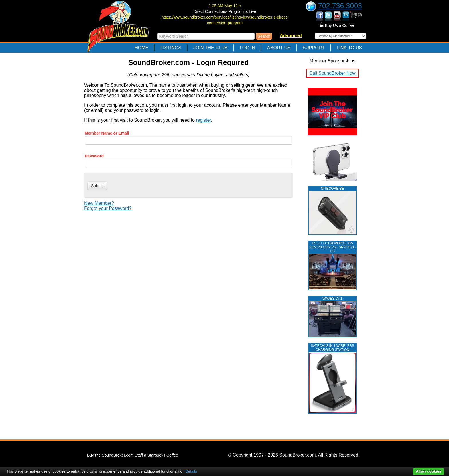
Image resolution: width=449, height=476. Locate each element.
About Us (279, 48)
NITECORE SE (332, 189)
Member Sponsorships (332, 61)
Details (191, 471)
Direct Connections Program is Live (225, 11)
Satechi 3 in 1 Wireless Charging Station (332, 348)
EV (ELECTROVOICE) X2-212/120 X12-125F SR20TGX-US (332, 247)
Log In (247, 48)
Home (141, 48)
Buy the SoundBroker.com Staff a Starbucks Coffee (133, 455)
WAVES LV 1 (332, 299)
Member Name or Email (107, 133)
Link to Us (349, 48)
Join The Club (210, 48)
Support (314, 48)
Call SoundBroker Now (332, 73)
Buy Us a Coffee (337, 25)
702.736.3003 (340, 6)
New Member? (99, 203)
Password (94, 156)
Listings (171, 48)
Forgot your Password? (108, 208)
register (203, 120)
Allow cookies (429, 471)
